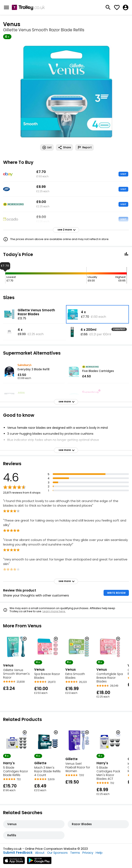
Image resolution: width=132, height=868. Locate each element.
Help (99, 853)
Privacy (88, 853)
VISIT (123, 174)
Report (84, 147)
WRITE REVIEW (116, 593)
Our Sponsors (57, 853)
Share (64, 147)
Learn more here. (54, 611)
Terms (75, 853)
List (47, 147)
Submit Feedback (18, 853)
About (40, 853)
